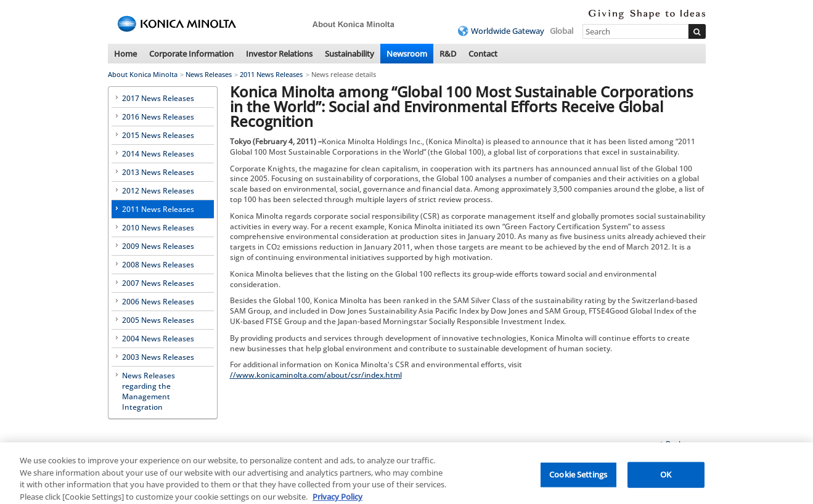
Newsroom (407, 54)
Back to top (686, 444)
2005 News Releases (158, 320)
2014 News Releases (158, 154)
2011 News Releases (271, 74)
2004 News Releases (158, 339)
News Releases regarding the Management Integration (149, 391)
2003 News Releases (158, 357)
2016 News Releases (158, 117)
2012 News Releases (158, 191)
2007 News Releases (158, 283)
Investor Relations (279, 54)
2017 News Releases (158, 98)
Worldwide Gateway (508, 31)
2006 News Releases (158, 302)
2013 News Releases (158, 172)
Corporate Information (191, 54)
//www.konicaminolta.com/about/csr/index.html (316, 375)
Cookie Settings (578, 478)
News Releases (209, 74)
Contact (483, 54)
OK (666, 478)
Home (125, 54)
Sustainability (349, 54)
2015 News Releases (158, 135)
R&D (448, 54)
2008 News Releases (158, 265)
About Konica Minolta (143, 74)
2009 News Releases (158, 246)
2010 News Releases (158, 228)
